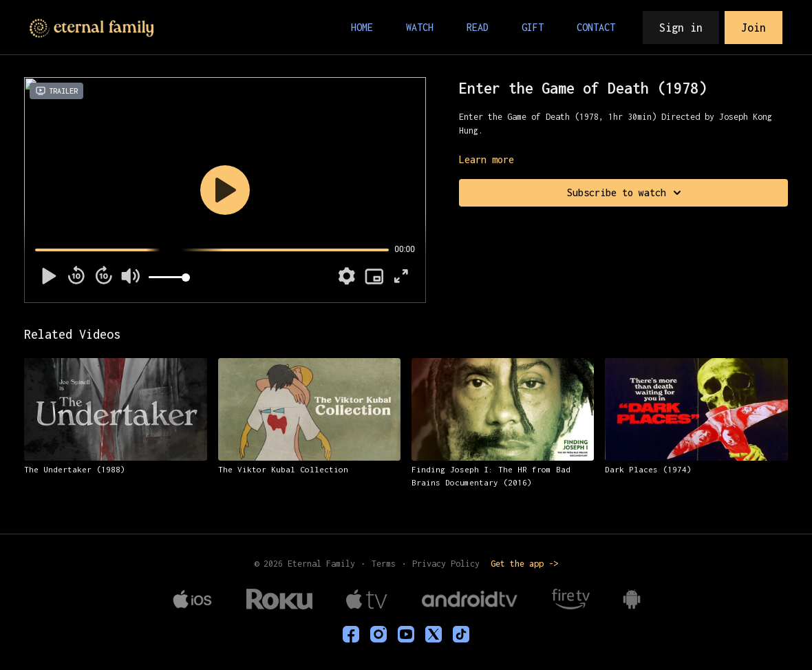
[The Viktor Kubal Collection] (309, 470)
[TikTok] (461, 634)
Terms (384, 564)
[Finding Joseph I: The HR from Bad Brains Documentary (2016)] (503, 476)
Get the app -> (524, 564)
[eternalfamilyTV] (351, 634)
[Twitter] (434, 634)
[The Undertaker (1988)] (115, 470)
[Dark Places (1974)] (696, 470)
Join (754, 28)
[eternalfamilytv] (378, 634)
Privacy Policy (446, 564)
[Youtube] (406, 634)
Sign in (681, 28)
